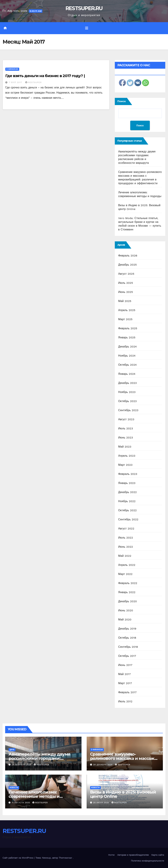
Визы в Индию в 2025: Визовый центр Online (123, 794)
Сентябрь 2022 (128, 519)
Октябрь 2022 (128, 510)
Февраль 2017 (127, 692)
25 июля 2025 (102, 803)
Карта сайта (158, 855)
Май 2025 (125, 301)
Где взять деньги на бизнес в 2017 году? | (45, 76)
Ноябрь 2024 (127, 356)
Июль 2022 (126, 538)
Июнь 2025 (126, 292)
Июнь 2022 (126, 547)
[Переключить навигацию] (87, 28)
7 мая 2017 (16, 82)
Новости (14, 788)
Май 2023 (125, 447)
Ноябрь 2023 (127, 392)
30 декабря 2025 (103, 765)
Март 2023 (125, 465)
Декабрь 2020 (128, 601)
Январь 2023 (127, 483)
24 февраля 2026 (22, 765)
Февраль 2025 (128, 328)
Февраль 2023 (128, 474)
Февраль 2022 (128, 583)
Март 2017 (125, 683)
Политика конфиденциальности (147, 861)
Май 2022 (125, 556)
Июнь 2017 (125, 665)
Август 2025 (126, 274)
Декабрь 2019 (127, 629)
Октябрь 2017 (127, 656)
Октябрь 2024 (128, 365)
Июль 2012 (125, 701)
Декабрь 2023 (128, 383)
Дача (12, 750)
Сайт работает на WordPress (18, 858)
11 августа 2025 (21, 803)
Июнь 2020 (126, 610)
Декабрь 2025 (128, 265)
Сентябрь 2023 (128, 410)
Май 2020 (125, 619)
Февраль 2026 (128, 256)
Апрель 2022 (127, 565)
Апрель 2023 (127, 456)
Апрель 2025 (127, 310)
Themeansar (65, 858)
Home (111, 855)
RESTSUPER (33, 82)
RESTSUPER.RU (84, 8)
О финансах (12, 69)
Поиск (122, 101)
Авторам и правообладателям (133, 855)
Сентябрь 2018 (128, 647)
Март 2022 (125, 574)
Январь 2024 (127, 374)
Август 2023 (126, 419)
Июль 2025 (126, 283)
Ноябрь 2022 (127, 501)
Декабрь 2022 (128, 492)
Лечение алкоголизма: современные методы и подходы (34, 796)
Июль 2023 (126, 428)
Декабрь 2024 (128, 347)
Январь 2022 (127, 592)
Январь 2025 (127, 337)
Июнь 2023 (126, 438)
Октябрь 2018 (127, 638)
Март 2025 (125, 319)
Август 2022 (126, 529)
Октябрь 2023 (128, 401)
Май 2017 (124, 674)
